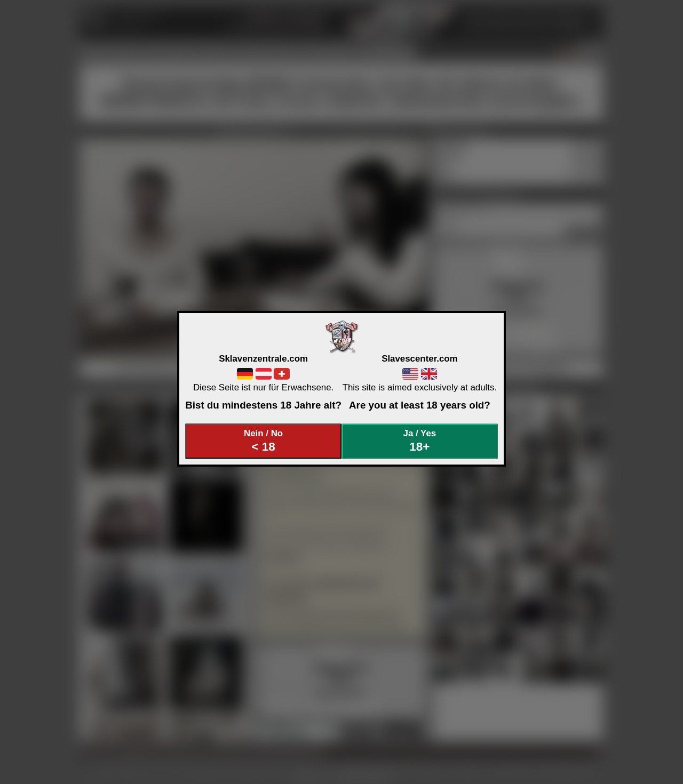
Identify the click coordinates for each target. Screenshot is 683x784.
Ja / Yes (420, 441)
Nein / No (264, 441)
